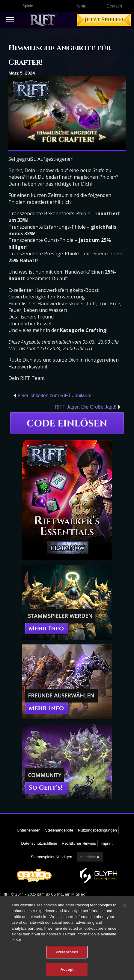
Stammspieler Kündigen (52, 857)
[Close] (124, 908)
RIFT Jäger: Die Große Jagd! (86, 407)
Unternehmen (29, 830)
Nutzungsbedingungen (97, 830)
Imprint (107, 843)
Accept (67, 971)
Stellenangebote (59, 830)
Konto (81, 6)
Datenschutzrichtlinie (39, 843)
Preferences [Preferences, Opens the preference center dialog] (67, 954)
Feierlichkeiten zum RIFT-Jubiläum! (55, 396)
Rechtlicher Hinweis (79, 843)
